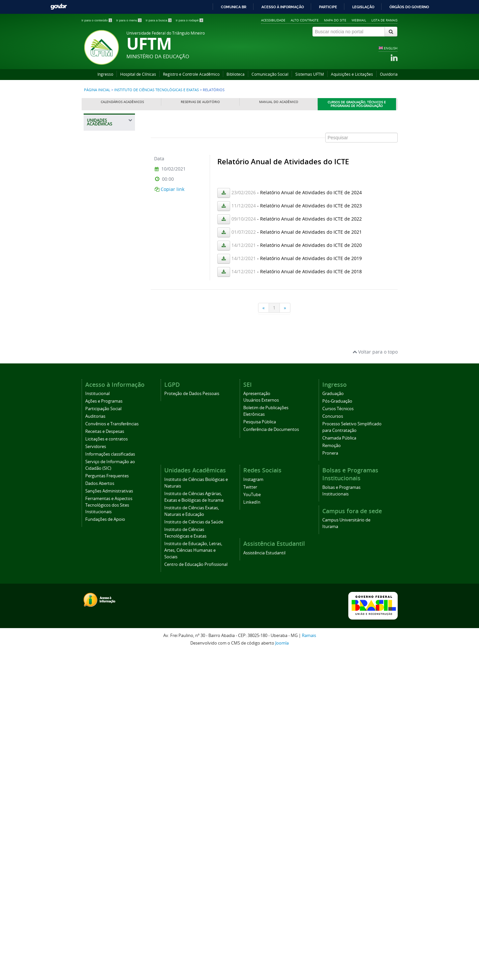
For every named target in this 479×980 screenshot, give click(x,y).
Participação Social (103, 737)
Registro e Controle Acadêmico (191, 74)
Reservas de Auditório (200, 102)
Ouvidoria (389, 74)
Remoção (332, 773)
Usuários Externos (261, 728)
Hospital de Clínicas (138, 74)
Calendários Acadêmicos (122, 102)
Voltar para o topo (375, 679)
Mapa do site (335, 20)
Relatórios (101, 513)
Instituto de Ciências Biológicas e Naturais (103, 179)
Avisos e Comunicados (104, 464)
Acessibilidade (273, 20)
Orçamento (102, 478)
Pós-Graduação (337, 729)
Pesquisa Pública (260, 750)
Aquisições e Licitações (352, 74)
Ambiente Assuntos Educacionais (110, 555)
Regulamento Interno (104, 327)
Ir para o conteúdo (97, 20)
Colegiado (101, 390)
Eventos (99, 450)
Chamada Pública (339, 766)
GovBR (59, 7)
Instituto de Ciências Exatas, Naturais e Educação (108, 245)
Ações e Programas (104, 729)
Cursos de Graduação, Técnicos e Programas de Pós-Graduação (357, 104)
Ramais (309, 963)
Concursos (333, 744)
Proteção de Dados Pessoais (192, 721)
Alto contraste (305, 20)
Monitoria (101, 525)
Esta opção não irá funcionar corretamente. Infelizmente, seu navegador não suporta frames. (274, 218)
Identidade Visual (107, 313)
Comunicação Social (270, 74)
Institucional (97, 721)
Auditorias (95, 744)
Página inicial (97, 90)
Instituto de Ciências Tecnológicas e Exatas (157, 90)
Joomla (282, 971)
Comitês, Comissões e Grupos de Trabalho (110, 373)
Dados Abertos (100, 811)
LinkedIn (252, 830)
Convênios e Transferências (112, 752)
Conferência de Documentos (271, 757)
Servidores (96, 774)
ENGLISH (391, 48)
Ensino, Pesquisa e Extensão (109, 420)
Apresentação (257, 721)
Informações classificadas (110, 782)
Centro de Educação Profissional (103, 628)
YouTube (252, 822)
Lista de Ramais (384, 20)
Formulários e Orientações (105, 436)
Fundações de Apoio (105, 847)
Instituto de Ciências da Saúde (110, 269)
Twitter (250, 815)
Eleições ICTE (104, 501)
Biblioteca (236, 74)
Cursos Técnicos (338, 737)
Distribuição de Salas (106, 538)
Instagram (253, 807)
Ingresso (105, 74)
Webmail (359, 20)
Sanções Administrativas (109, 819)
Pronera (330, 781)
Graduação (333, 721)
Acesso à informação (283, 7)
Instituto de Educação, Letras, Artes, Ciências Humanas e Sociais (109, 598)
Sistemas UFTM (310, 74)
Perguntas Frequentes (107, 804)
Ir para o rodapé (189, 20)
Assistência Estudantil (264, 881)
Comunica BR (234, 7)
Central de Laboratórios (104, 355)
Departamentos (106, 341)
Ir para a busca (159, 20)
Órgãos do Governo (409, 7)
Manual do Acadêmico (279, 102)
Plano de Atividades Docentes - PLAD (110, 571)
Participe (328, 7)
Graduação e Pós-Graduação (108, 403)
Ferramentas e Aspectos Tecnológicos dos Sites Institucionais (109, 833)
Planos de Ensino (107, 490)
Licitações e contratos (106, 767)
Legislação (363, 7)
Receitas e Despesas (105, 759)
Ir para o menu (129, 20)
